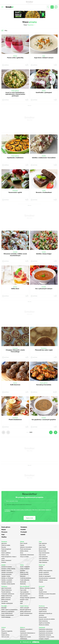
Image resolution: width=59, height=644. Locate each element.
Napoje (41, 527)
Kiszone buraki (43, 612)
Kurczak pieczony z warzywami (47, 573)
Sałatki (44, 156)
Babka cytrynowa (6, 593)
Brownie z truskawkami (44, 192)
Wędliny (41, 532)
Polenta (41, 577)
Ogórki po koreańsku (44, 618)
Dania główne (15, 91)
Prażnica (4, 557)
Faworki (41, 585)
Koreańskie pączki (44, 593)
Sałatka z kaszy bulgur (44, 254)
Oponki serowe (43, 587)
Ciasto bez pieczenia (26, 573)
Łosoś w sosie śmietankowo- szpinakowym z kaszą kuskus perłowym (15, 94)
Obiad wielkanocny (7, 585)
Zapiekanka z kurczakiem (46, 626)
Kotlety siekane (24, 546)
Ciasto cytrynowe (25, 575)
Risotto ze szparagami (45, 571)
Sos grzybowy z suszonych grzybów (44, 420)
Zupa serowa (42, 550)
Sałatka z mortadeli (7, 575)
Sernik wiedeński (6, 612)
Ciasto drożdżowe (25, 564)
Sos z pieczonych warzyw (44, 289)
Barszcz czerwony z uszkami (28, 583)
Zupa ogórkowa (43, 554)
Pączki (41, 583)
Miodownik (23, 577)
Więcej (12, 511)
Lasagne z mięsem (44, 634)
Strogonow (4, 628)
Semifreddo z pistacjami (44, 92)
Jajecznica (4, 538)
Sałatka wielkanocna (7, 598)
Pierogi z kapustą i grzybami (28, 593)
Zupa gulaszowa (43, 552)
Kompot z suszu (24, 595)
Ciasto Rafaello (24, 569)
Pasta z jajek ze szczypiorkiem (9, 605)
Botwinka (4, 603)
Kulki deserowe (15, 385)
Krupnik (41, 564)
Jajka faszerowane (6, 583)
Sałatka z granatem (7, 577)
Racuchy (4, 542)
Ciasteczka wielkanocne (8, 589)
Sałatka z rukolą (6, 571)
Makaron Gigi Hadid (25, 639)
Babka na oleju (24, 567)
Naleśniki (4, 546)
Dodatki (15, 252)
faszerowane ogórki (15, 192)
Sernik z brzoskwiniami (8, 610)
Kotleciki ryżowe (43, 575)
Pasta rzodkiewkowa (7, 609)
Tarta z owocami (25, 603)
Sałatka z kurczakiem (7, 567)
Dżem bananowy (43, 616)
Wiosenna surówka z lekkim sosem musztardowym (15, 255)
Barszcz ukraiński (43, 544)
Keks (21, 598)
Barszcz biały (42, 546)
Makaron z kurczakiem (26, 542)
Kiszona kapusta (43, 603)
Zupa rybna (23, 585)
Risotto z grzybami (44, 567)
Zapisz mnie (29, 518)
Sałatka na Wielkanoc (7, 573)
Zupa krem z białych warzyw (44, 58)
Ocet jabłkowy (43, 605)
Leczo (3, 624)
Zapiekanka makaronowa (27, 550)
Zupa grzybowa (24, 587)
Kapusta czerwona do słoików (47, 614)
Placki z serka (5, 550)
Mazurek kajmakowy (26, 605)
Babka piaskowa (6, 595)
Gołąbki (41, 562)
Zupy (44, 56)
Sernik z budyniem (25, 562)
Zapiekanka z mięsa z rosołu (46, 632)
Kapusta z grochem (25, 589)
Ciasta (44, 191)
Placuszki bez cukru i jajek (44, 350)
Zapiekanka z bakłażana (15, 158)
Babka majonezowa (25, 607)
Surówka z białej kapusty (8, 579)
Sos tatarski (5, 597)
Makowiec (23, 571)
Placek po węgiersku (7, 626)
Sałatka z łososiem (6, 566)
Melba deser (15, 289)
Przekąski (15, 191)
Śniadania (44, 348)
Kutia (21, 597)
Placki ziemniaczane (25, 544)
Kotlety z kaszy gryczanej (46, 566)
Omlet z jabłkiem (6, 548)
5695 (31, 432)
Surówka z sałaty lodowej (8, 564)
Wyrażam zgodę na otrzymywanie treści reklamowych (18, 505)
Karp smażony (24, 591)
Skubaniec (23, 579)
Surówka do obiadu (7, 562)
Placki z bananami (6, 555)
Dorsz (22, 548)
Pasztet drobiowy (6, 587)
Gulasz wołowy (5, 630)
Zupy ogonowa (43, 538)
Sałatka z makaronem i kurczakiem (44, 158)
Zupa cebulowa (43, 557)
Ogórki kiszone (43, 607)
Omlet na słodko (6, 540)
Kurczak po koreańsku (44, 385)
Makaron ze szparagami (8, 607)
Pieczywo (23, 529)
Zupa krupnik (42, 542)
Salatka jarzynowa (6, 569)
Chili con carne (5, 632)
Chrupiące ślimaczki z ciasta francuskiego (15, 351)
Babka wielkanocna (7, 591)
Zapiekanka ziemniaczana (46, 628)
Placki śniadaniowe (15, 420)
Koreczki (41, 591)
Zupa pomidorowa (44, 555)
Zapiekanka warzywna (45, 630)
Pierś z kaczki (24, 538)
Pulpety (22, 540)
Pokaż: (29, 25)
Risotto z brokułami (44, 569)
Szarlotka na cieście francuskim (47, 589)
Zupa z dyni (42, 540)
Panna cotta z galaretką (15, 58)
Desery (15, 56)
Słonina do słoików (44, 620)
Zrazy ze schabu (24, 552)
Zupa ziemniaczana (44, 548)
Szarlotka (23, 566)
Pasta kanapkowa (6, 544)
